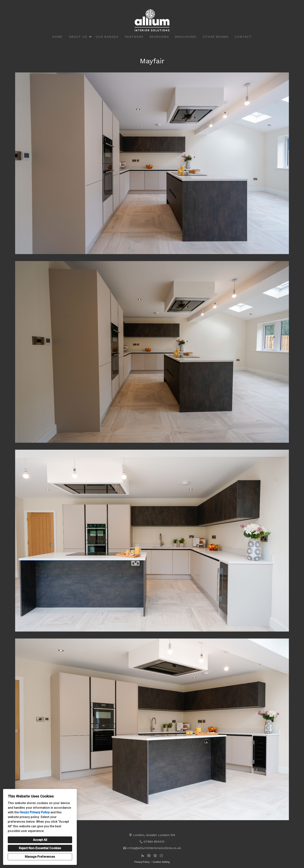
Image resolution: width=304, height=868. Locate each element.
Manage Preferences (40, 857)
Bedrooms (159, 37)
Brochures (186, 37)
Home (57, 37)
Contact (243, 37)
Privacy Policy (142, 862)
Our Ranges (107, 37)
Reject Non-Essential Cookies (40, 848)
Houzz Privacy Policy (35, 812)
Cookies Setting (161, 862)
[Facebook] (149, 856)
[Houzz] (143, 856)
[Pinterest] (155, 856)
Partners (134, 37)
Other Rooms (216, 37)
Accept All (40, 840)
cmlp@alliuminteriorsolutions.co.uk (154, 848)
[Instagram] (161, 856)
